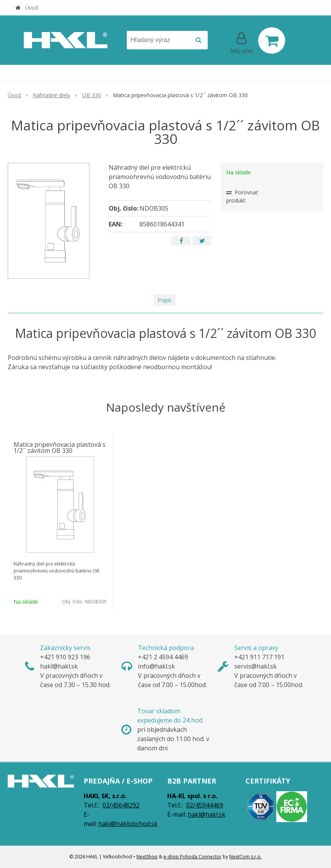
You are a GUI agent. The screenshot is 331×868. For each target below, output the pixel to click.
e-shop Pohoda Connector (192, 857)
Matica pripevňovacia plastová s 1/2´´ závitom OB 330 (60, 448)
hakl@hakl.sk (207, 814)
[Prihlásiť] (242, 42)
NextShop (147, 857)
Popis (165, 300)
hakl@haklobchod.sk (128, 824)
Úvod (32, 8)
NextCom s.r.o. (245, 857)
